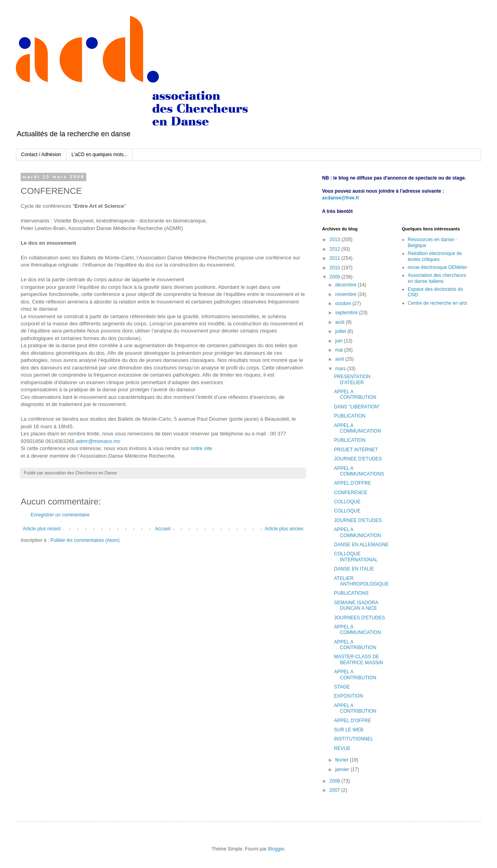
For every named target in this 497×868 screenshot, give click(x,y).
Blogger (276, 849)
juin (340, 341)
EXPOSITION (348, 696)
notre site (201, 448)
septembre (347, 313)
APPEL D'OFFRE (352, 483)
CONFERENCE (351, 493)
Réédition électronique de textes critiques (435, 256)
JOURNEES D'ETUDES (359, 618)
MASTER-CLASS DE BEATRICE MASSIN (358, 659)
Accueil (163, 529)
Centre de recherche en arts (438, 303)
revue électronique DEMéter (438, 267)
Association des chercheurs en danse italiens (437, 278)
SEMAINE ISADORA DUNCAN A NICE (356, 605)
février (343, 760)
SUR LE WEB (349, 730)
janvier (343, 769)
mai (340, 350)
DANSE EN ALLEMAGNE (361, 545)
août (341, 322)
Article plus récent (42, 529)
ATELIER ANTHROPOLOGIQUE (361, 581)
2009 (336, 277)
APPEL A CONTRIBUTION (355, 394)
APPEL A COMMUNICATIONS (359, 471)
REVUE (342, 748)
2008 (336, 781)
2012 (336, 249)
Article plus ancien (284, 529)
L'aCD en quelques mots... (100, 155)
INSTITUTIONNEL (354, 739)
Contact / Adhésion (41, 155)
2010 (336, 268)
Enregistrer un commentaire (60, 515)
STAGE (342, 687)
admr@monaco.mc (98, 441)
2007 (336, 790)
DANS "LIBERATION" (357, 407)
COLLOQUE (347, 502)
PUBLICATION (350, 416)
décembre (347, 285)
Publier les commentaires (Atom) (85, 540)
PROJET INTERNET (356, 450)
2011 (336, 258)
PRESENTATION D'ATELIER (352, 379)
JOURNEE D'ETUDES (358, 459)
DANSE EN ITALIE (354, 569)
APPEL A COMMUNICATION (357, 428)
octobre (344, 304)
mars (341, 369)
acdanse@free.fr (341, 198)
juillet (341, 331)
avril (340, 359)
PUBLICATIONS (351, 593)
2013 (336, 240)
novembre (347, 294)
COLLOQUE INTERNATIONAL (356, 557)
